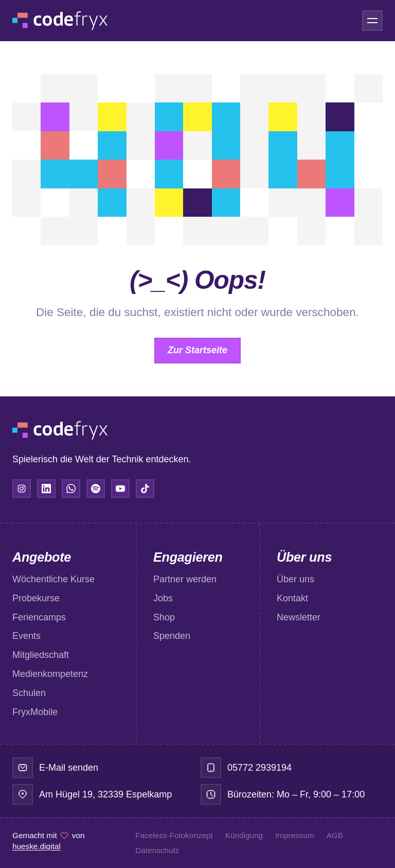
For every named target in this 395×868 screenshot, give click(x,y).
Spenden (172, 636)
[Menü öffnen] (372, 21)
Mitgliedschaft (41, 655)
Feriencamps (39, 617)
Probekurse (36, 598)
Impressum (295, 835)
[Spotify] (96, 489)
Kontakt (292, 598)
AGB (335, 835)
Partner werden (185, 579)
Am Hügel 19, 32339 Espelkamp (105, 794)
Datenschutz (157, 850)
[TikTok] (145, 489)
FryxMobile (35, 712)
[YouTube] (120, 489)
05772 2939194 (259, 768)
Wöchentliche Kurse (53, 579)
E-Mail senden (69, 768)
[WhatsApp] (71, 489)
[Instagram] (22, 489)
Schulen (29, 693)
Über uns (295, 579)
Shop (164, 617)
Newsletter (299, 617)
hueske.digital (37, 846)
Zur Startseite (197, 350)
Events (26, 636)
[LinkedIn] (46, 489)
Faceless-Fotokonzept (174, 835)
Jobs (163, 598)
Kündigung (244, 835)
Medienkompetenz (50, 674)
